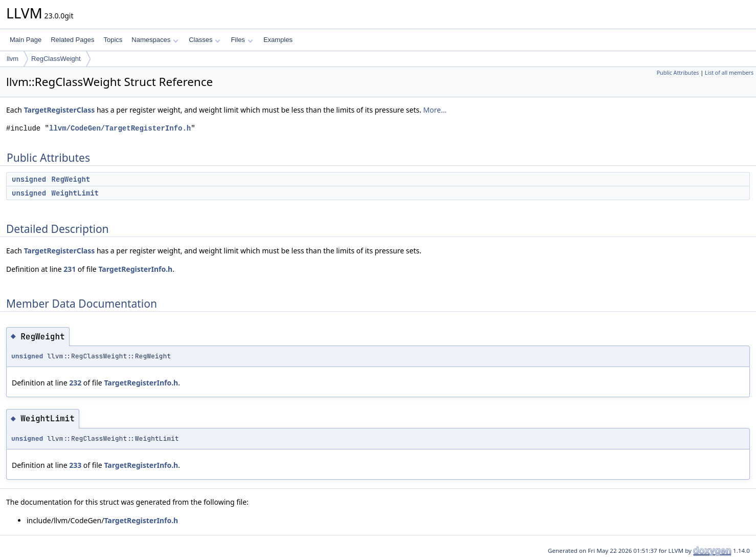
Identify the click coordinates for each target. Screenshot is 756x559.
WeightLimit (75, 193)
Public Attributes (678, 73)
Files (242, 40)
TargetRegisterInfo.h (135, 269)
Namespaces (155, 40)
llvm (13, 59)
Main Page (26, 40)
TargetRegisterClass (60, 110)
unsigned (29, 179)
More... (435, 110)
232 (75, 383)
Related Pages (72, 40)
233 (75, 465)
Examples (278, 40)
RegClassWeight (56, 59)
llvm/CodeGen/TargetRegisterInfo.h (120, 128)
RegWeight (71, 179)
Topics (113, 40)
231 (70, 269)
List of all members (729, 73)
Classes (205, 40)
